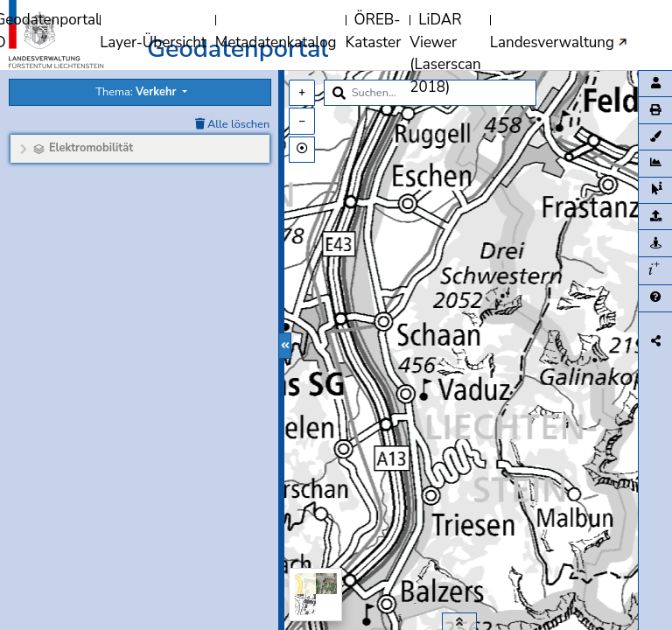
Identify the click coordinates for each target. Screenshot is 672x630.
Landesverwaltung (552, 42)
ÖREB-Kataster (374, 31)
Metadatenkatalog (276, 42)
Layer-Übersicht (153, 42)
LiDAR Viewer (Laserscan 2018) (445, 53)
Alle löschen (233, 124)
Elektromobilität (91, 148)
